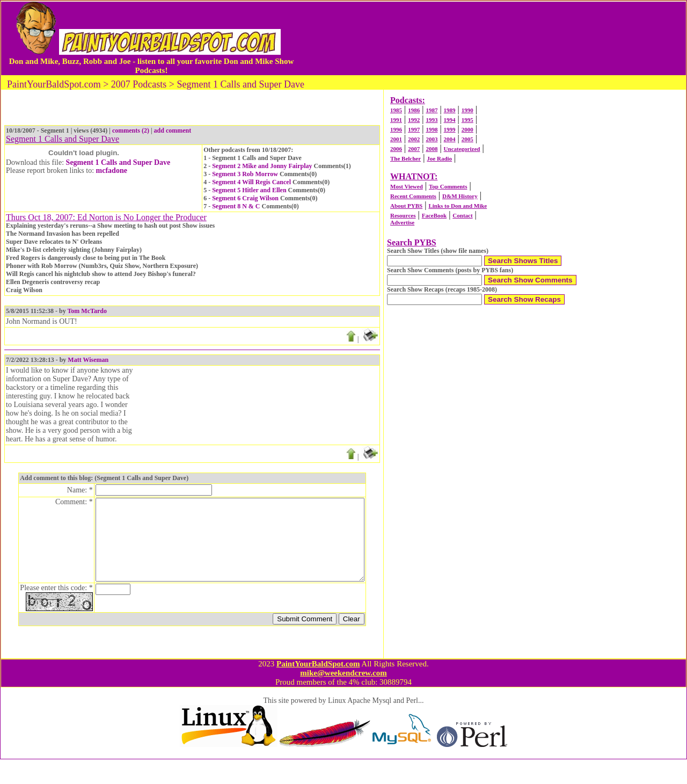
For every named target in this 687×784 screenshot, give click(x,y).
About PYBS (406, 206)
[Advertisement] (491, 38)
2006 (396, 149)
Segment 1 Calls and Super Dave (118, 162)
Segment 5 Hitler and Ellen (249, 190)
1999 (450, 129)
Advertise (402, 222)
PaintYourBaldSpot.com (318, 688)
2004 (450, 139)
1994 (450, 120)
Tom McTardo (87, 311)
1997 (414, 129)
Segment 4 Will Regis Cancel (251, 182)
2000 (467, 129)
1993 (432, 120)
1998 (432, 129)
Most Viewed (407, 186)
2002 (414, 139)
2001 (396, 139)
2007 (414, 149)
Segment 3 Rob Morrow (245, 174)
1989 (450, 110)
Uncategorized (462, 149)
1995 (467, 120)
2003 (432, 139)
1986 (414, 110)
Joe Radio (439, 158)
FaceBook (434, 215)
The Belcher (405, 158)
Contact (462, 215)
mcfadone (112, 170)
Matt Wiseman (88, 360)
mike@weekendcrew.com (343, 698)
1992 (414, 120)
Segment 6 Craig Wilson (245, 198)
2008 (432, 149)
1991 (396, 120)
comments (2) (131, 130)
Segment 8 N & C (236, 206)
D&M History (460, 196)
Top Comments (448, 186)
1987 (432, 110)
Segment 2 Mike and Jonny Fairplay (262, 166)
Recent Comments (413, 196)
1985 (396, 110)
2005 (467, 139)
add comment (173, 130)
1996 (396, 129)
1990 (467, 110)
